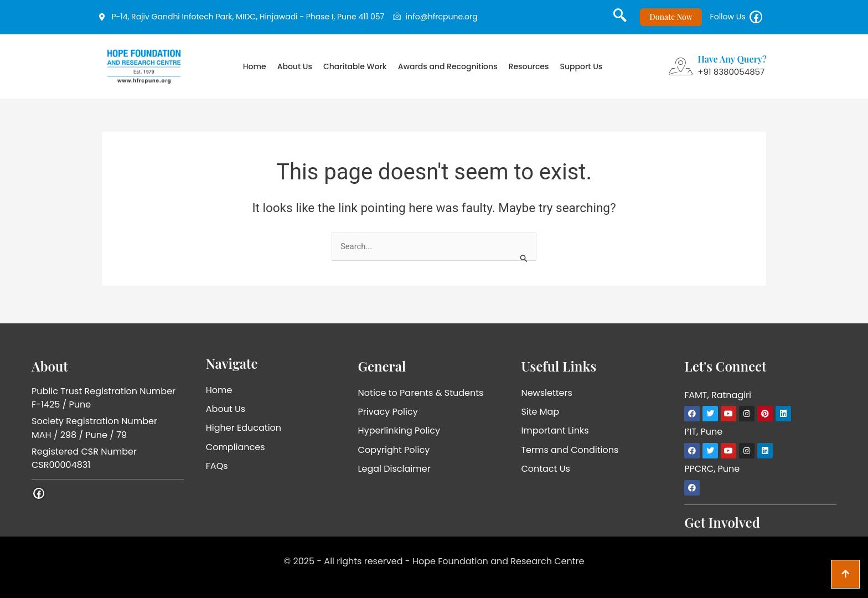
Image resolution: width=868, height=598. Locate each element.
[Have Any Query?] (680, 71)
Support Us (581, 71)
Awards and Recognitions (448, 71)
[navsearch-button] (616, 19)
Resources (529, 71)
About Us (295, 71)
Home (255, 71)
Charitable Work (355, 71)
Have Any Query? (732, 63)
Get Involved (722, 522)
